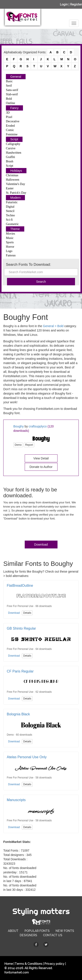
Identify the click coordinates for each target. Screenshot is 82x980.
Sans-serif (12, 90)
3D (8, 113)
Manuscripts (16, 800)
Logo (9, 251)
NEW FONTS (65, 931)
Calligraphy (13, 144)
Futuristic (12, 202)
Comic (10, 130)
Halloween (13, 180)
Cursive (11, 148)
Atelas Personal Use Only (27, 757)
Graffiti (10, 157)
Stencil (10, 211)
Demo (18, 445)
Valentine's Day (16, 184)
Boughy (18, 426)
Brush (10, 161)
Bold (9, 99)
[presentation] (37, 531)
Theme (15, 229)
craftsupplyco (38, 426)
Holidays (16, 171)
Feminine (12, 134)
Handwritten (14, 153)
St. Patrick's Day (16, 193)
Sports (10, 242)
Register (76, 4)
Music (10, 238)
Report (29, 445)
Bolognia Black (18, 714)
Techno (10, 215)
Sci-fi (9, 220)
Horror (10, 247)
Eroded (10, 126)
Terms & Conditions (29, 964)
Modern (15, 198)
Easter (10, 188)
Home (9, 964)
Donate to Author (41, 467)
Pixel (9, 117)
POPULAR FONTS (37, 931)
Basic (9, 81)
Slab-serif (12, 94)
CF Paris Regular (20, 671)
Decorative (13, 121)
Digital (10, 207)
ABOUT (13, 931)
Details (27, 613)
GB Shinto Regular (21, 628)
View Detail (41, 458)
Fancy (14, 108)
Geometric (12, 224)
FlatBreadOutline (20, 586)
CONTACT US (53, 935)
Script (14, 139)
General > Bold (53, 326)
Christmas (12, 175)
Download (41, 545)
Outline (10, 103)
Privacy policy (54, 964)
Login (64, 4)
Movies (10, 234)
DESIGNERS (28, 935)
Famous (11, 255)
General (16, 77)
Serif (9, 86)
